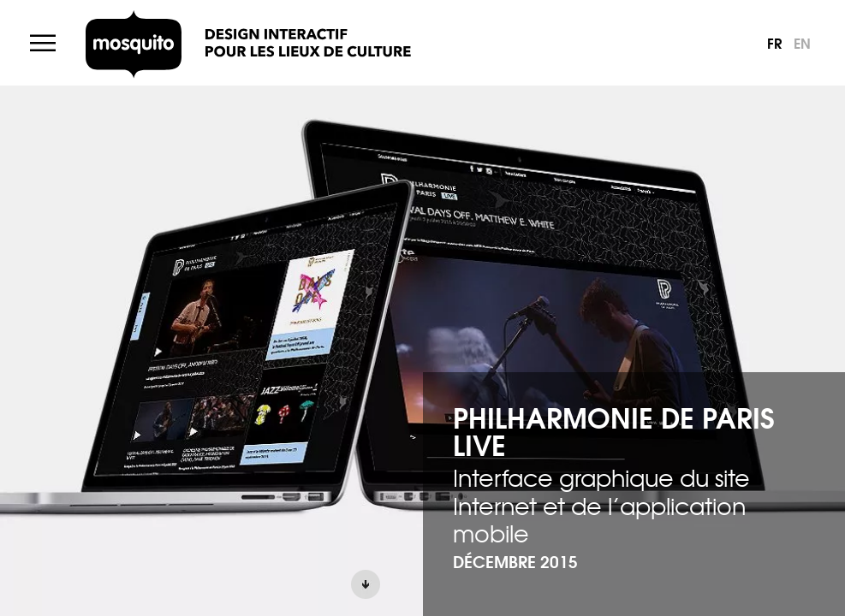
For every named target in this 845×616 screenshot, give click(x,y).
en (802, 42)
